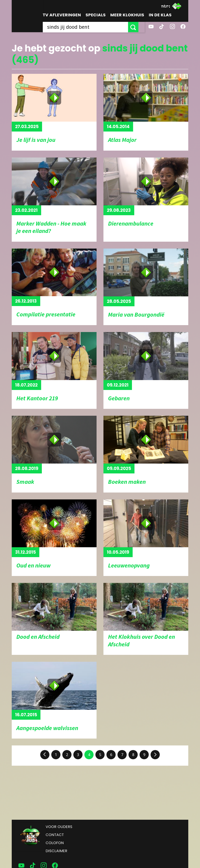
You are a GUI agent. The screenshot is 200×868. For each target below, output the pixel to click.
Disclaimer (57, 851)
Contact (55, 835)
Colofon (55, 843)
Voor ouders (59, 827)
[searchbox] (89, 27)
